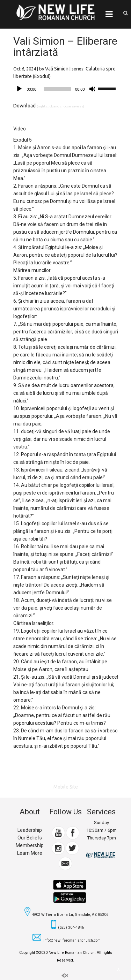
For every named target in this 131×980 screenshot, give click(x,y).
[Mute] (93, 89)
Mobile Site (66, 787)
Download (24, 106)
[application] (66, 89)
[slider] (57, 89)
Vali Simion (57, 69)
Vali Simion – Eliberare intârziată (65, 47)
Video (20, 129)
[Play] (19, 89)
